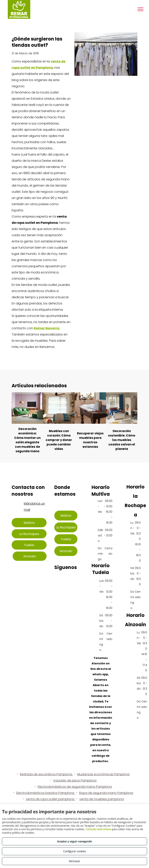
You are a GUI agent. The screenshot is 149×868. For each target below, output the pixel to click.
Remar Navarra (47, 328)
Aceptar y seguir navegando (74, 841)
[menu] (140, 9)
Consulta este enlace (98, 829)
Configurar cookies (75, 851)
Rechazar (74, 861)
